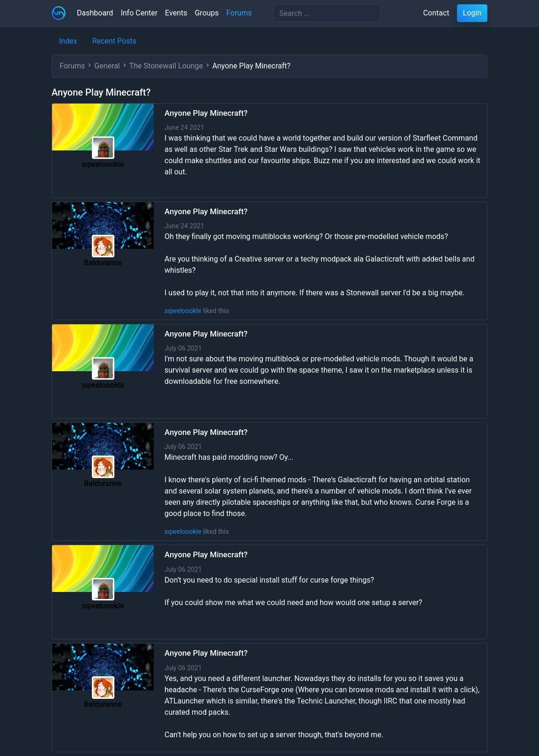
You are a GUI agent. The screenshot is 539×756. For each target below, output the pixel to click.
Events (176, 13)
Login (472, 13)
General (107, 66)
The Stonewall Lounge (166, 66)
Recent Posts (114, 41)
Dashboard (95, 13)
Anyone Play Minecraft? (206, 113)
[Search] (327, 13)
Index (68, 41)
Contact (436, 13)
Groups (206, 13)
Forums (239, 13)
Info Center (139, 13)
